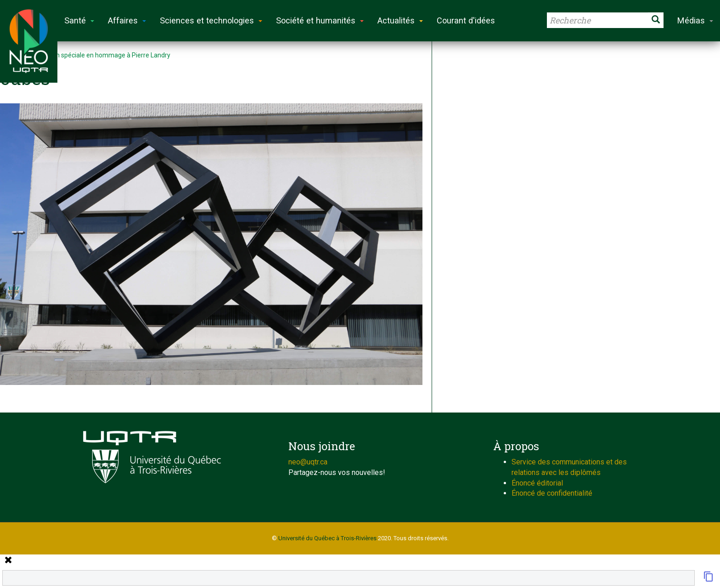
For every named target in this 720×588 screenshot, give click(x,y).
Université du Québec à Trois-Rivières (327, 538)
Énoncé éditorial (537, 483)
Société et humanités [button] (320, 20)
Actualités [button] (400, 20)
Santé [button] (79, 20)
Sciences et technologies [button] (211, 20)
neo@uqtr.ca (308, 462)
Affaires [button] (127, 20)
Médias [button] (695, 20)
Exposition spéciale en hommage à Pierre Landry (100, 55)
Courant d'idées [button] (466, 20)
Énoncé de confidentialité (552, 493)
